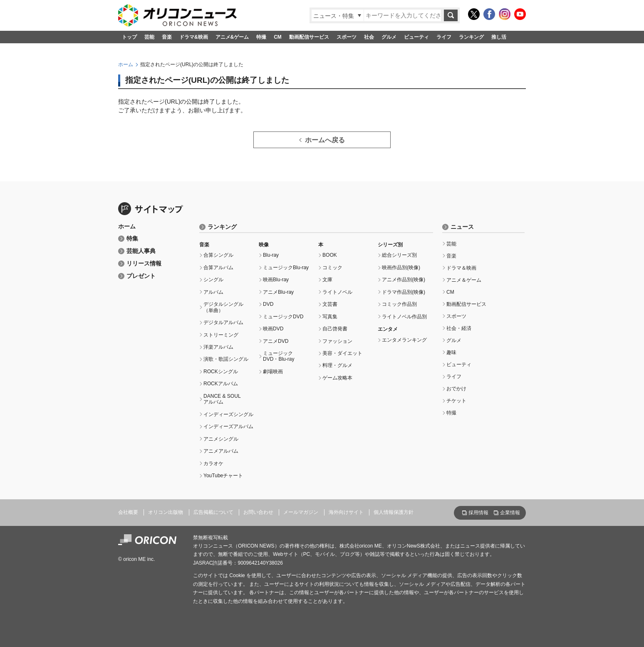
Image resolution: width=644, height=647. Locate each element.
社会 (369, 37)
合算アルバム (218, 268)
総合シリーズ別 (399, 255)
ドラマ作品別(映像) (404, 292)
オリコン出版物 (166, 512)
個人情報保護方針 (394, 512)
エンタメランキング (404, 340)
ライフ (444, 37)
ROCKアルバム (221, 384)
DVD (268, 304)
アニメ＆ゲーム (464, 280)
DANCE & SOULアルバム (222, 399)
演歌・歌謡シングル (226, 359)
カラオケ (213, 464)
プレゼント (141, 276)
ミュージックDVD (283, 317)
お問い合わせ (258, 512)
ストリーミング (221, 335)
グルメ (389, 37)
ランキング (471, 37)
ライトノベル (337, 292)
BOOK (330, 255)
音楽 (167, 37)
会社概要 (128, 512)
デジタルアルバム (223, 322)
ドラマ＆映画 (461, 268)
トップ (129, 37)
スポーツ (347, 37)
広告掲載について (213, 512)
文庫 (327, 280)
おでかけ (456, 389)
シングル (213, 280)
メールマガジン (301, 512)
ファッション (337, 341)
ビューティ (416, 37)
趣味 (451, 352)
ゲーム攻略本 (337, 378)
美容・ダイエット (342, 353)
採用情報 (478, 513)
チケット (456, 401)
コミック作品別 (399, 304)
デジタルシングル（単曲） (223, 307)
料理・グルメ (337, 365)
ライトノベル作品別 (404, 317)
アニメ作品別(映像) (404, 280)
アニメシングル (221, 439)
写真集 (330, 317)
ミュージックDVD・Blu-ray (279, 356)
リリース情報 (144, 264)
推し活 (499, 37)
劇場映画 (273, 372)
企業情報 (510, 513)
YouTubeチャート (223, 476)
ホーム (126, 64)
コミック (332, 268)
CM (278, 37)
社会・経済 (459, 328)
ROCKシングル (221, 372)
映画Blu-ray (276, 280)
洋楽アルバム (218, 347)
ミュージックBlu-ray (286, 268)
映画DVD (273, 329)
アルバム (213, 292)
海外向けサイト (346, 512)
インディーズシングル (228, 414)
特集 (132, 239)
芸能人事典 (141, 251)
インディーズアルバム (228, 426)
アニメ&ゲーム (232, 37)
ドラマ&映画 (194, 37)
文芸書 (330, 304)
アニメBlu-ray (278, 292)
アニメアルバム (221, 451)
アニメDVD (276, 341)
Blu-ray (271, 255)
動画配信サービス (309, 37)
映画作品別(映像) (401, 268)
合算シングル (218, 255)
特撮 (261, 37)
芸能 (149, 37)
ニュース (462, 227)
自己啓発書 (335, 329)
